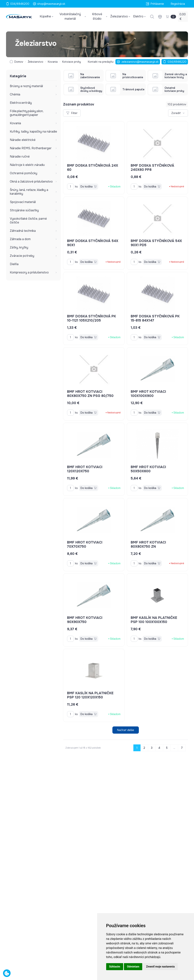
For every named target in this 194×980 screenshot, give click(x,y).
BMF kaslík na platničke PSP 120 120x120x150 (90, 695)
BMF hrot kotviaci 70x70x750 (85, 544)
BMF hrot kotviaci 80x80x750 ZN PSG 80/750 (90, 394)
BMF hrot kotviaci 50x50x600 (148, 469)
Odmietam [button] (133, 967)
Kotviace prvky (71, 62)
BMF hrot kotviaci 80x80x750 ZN (148, 544)
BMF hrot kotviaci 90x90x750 (85, 620)
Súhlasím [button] (115, 967)
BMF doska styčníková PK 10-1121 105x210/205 (92, 318)
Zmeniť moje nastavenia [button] (160, 967)
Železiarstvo (36, 62)
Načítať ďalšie (126, 730)
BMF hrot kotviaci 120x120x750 (85, 469)
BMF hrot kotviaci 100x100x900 (148, 394)
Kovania (53, 62)
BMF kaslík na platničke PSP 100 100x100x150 (154, 620)
